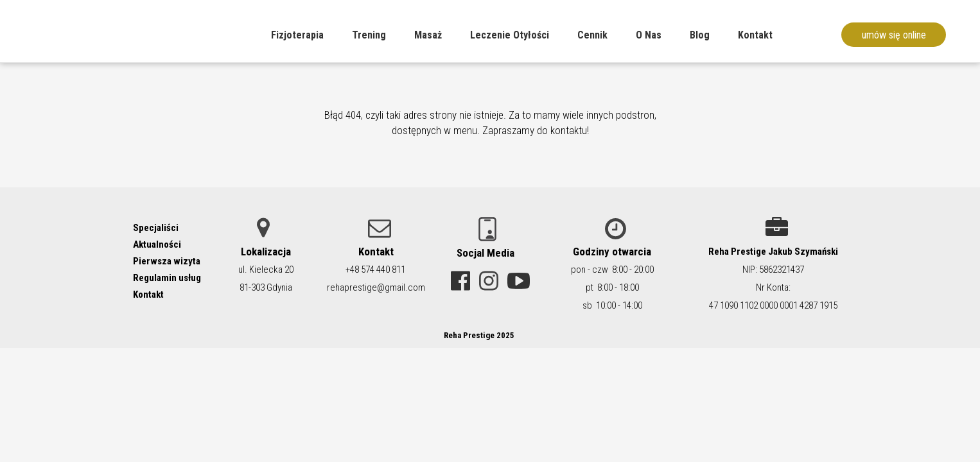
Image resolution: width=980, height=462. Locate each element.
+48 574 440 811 (375, 269)
